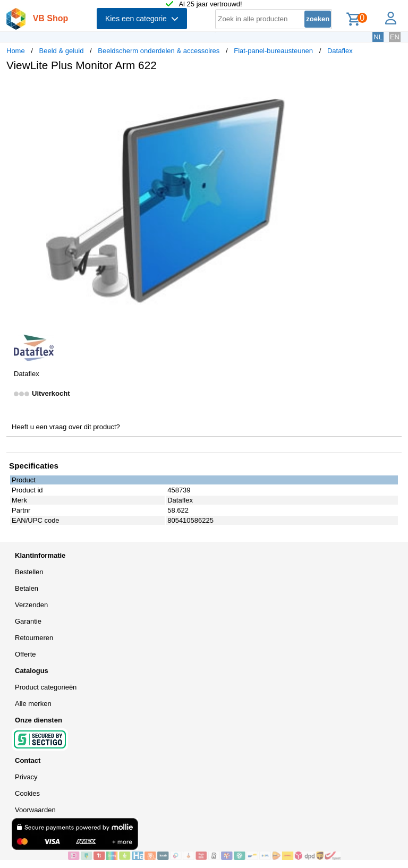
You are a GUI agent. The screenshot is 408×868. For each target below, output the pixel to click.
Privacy (26, 777)
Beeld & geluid (62, 51)
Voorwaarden (35, 810)
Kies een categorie (142, 19)
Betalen (27, 588)
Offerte (25, 654)
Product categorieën (46, 687)
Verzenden (31, 605)
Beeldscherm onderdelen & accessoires (159, 51)
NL (378, 37)
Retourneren (34, 638)
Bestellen (29, 572)
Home (16, 51)
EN (395, 37)
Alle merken (33, 704)
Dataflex (340, 51)
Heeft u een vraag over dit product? (66, 427)
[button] (316, 91)
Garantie (28, 621)
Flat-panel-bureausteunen (273, 51)
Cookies (27, 793)
